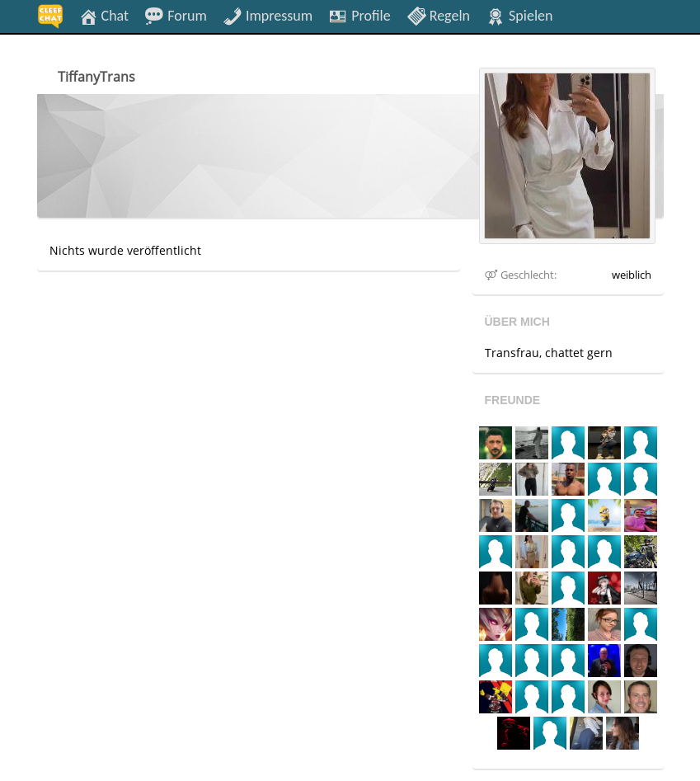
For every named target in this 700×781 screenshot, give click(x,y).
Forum (176, 15)
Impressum (268, 15)
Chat (104, 15)
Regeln (438, 15)
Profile (359, 15)
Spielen (519, 15)
